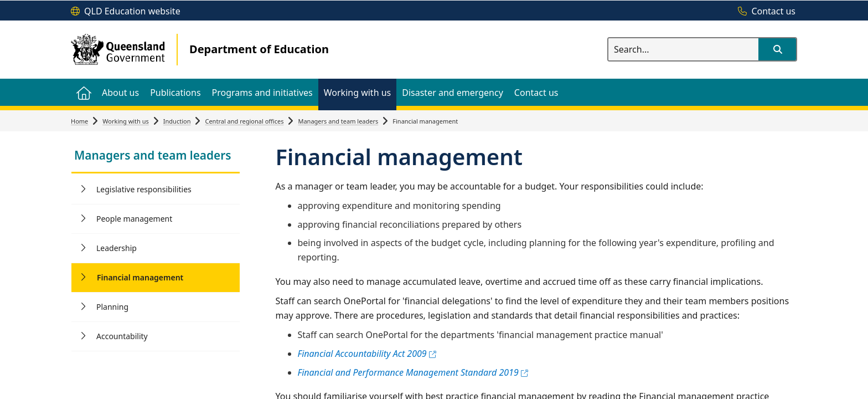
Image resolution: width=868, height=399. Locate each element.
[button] (777, 49)
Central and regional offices (244, 121)
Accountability (122, 336)
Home (79, 121)
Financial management (140, 277)
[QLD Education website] (126, 12)
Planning (112, 307)
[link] (156, 157)
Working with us (126, 121)
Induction (177, 121)
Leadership (117, 248)
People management (134, 219)
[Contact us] (764, 12)
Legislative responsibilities (144, 189)
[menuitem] (84, 92)
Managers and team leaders (338, 121)
